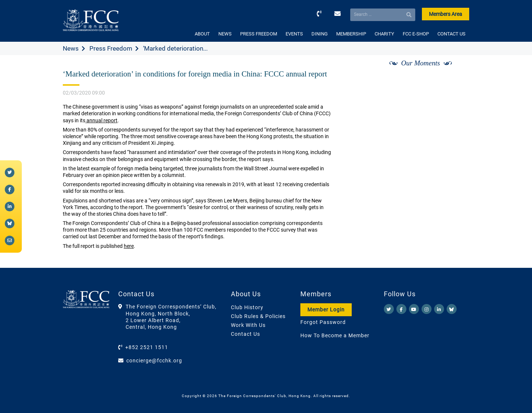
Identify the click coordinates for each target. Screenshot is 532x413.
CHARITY (384, 34)
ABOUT (202, 34)
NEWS (225, 34)
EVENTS (294, 34)
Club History (247, 307)
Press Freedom (111, 48)
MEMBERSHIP (351, 34)
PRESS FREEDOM (259, 34)
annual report (101, 120)
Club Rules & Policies (258, 316)
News (71, 48)
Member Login (326, 310)
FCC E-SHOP (416, 34)
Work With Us (248, 325)
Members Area (446, 14)
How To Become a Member (335, 335)
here (129, 246)
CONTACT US (451, 34)
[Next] (456, 71)
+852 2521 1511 (147, 347)
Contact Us (245, 334)
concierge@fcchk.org (154, 361)
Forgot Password (323, 322)
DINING (320, 34)
